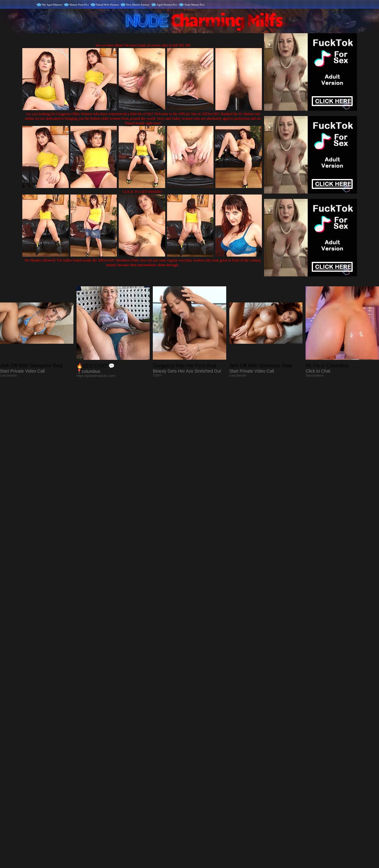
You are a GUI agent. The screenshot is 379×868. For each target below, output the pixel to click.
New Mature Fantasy (138, 5)
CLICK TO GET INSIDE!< (143, 192)
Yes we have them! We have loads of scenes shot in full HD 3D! (143, 45)
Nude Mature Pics (194, 5)
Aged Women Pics (167, 5)
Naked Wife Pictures (108, 5)
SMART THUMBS (200, 738)
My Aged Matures (52, 5)
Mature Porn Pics (79, 5)
